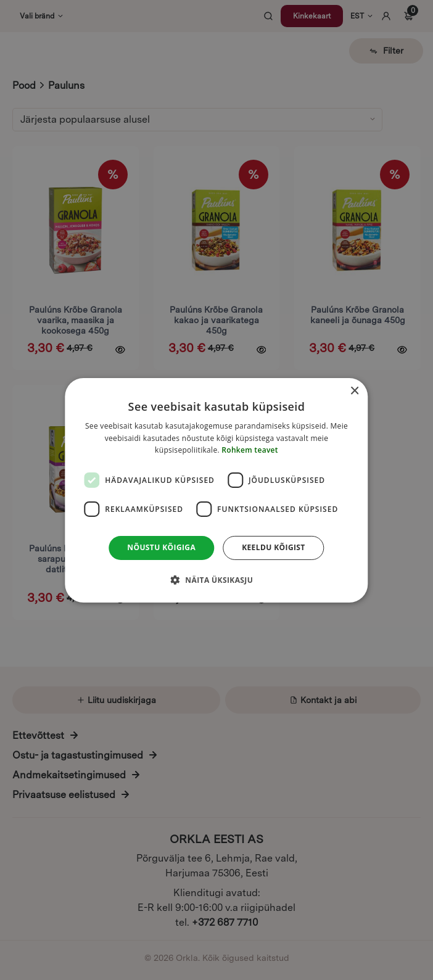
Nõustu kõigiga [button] (161, 547)
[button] (216, 580)
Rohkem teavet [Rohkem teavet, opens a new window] (250, 450)
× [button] (354, 391)
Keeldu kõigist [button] (274, 547)
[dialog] (216, 490)
